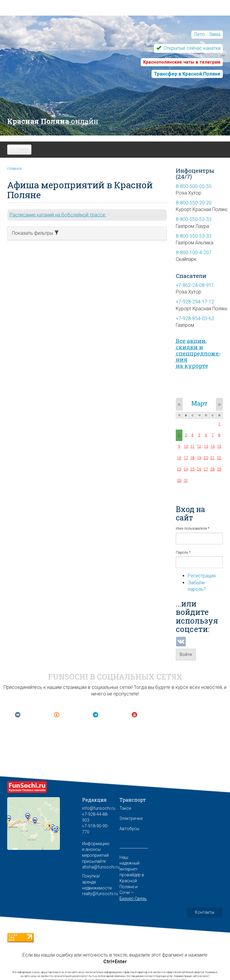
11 (193, 446)
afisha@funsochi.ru (101, 867)
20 (206, 458)
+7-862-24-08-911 (195, 285)
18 (193, 458)
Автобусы (129, 829)
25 (193, 469)
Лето (199, 34)
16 (179, 458)
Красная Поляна (53, 121)
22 (219, 458)
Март (199, 403)
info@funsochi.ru (99, 808)
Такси (125, 808)
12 (199, 446)
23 (179, 469)
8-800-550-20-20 (194, 203)
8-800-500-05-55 (194, 186)
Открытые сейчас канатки (191, 48)
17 (186, 458)
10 (186, 446)
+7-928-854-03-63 (195, 319)
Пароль (183, 553)
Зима (215, 34)
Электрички (131, 818)
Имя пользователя (193, 529)
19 (199, 458)
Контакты (205, 912)
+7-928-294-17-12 (195, 302)
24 (186, 469)
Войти (186, 654)
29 (219, 469)
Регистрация (202, 576)
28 (213, 469)
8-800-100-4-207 (194, 253)
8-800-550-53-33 (194, 219)
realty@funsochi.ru (100, 894)
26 (199, 469)
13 (206, 446)
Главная (14, 169)
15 (219, 446)
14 (213, 446)
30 (179, 481)
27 (206, 469)
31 (186, 481)
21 (213, 458)
